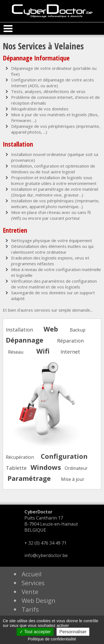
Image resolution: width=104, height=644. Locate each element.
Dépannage (25, 340)
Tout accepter (35, 632)
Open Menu (8, 29)
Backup (78, 330)
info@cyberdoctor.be (46, 555)
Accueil (32, 574)
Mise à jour (73, 479)
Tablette (16, 468)
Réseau (16, 352)
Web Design (39, 600)
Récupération (20, 457)
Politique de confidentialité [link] (52, 639)
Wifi (43, 351)
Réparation (70, 341)
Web (51, 329)
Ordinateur (76, 468)
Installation (19, 330)
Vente (30, 592)
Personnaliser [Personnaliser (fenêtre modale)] (73, 632)
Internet (70, 352)
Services (33, 583)
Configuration (64, 456)
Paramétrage (29, 478)
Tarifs (30, 609)
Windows (46, 467)
